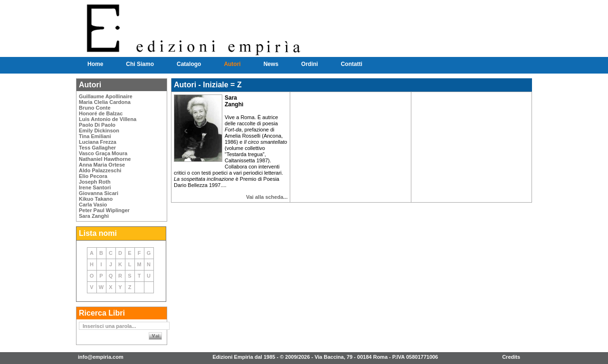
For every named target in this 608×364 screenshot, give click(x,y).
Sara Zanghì (94, 216)
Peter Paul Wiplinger (104, 210)
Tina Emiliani (95, 136)
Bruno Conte (95, 108)
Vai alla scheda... (267, 197)
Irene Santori (95, 187)
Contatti (351, 64)
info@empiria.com (101, 357)
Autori (232, 64)
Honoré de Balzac (101, 113)
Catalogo (189, 64)
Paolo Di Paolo (97, 125)
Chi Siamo (140, 64)
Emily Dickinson (99, 131)
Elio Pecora (93, 176)
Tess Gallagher (97, 148)
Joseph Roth (95, 182)
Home (95, 64)
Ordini (309, 64)
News (271, 64)
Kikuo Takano (96, 199)
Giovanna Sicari (99, 193)
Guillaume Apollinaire (106, 96)
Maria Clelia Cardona (105, 102)
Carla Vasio (93, 205)
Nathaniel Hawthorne (105, 159)
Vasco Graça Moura (103, 153)
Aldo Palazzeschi (100, 170)
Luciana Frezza (98, 142)
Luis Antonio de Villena (108, 119)
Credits (511, 357)
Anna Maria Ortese (102, 165)
